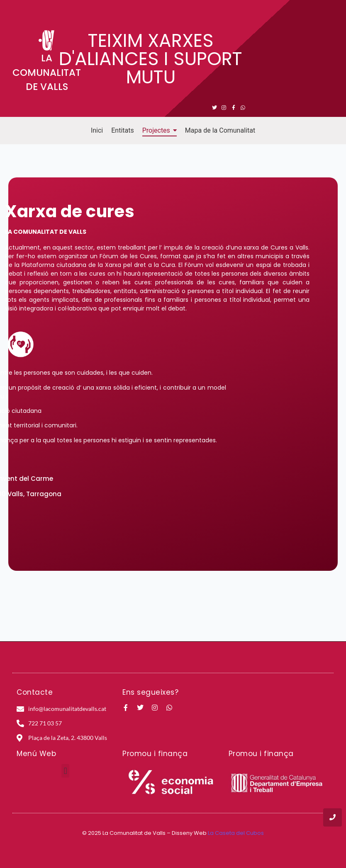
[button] (65, 771)
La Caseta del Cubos (236, 833)
